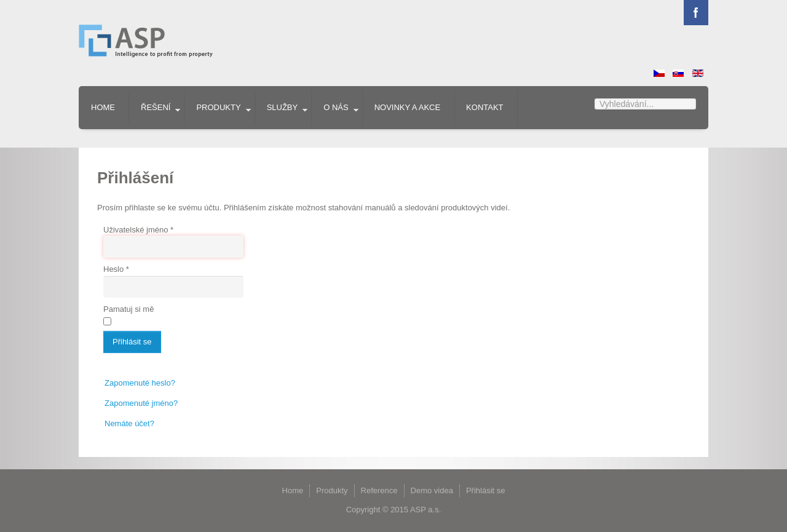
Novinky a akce (407, 107)
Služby (283, 107)
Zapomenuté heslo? (140, 383)
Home (103, 107)
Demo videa (432, 490)
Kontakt (484, 107)
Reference (379, 490)
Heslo (116, 269)
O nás (336, 107)
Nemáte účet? (129, 423)
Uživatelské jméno (138, 230)
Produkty (218, 107)
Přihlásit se (132, 342)
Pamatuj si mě (129, 309)
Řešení (156, 107)
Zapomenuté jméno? (141, 403)
